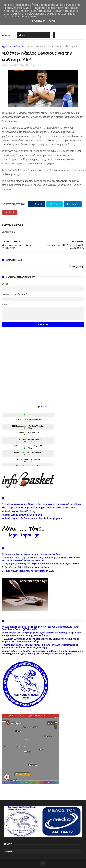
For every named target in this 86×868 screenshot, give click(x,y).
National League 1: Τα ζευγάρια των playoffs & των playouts (32, 518)
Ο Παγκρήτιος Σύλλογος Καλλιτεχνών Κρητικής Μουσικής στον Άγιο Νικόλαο (40, 564)
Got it (52, 21)
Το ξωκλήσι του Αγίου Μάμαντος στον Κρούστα (25, 567)
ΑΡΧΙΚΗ (6, 35)
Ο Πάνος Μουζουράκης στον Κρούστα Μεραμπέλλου (28, 571)
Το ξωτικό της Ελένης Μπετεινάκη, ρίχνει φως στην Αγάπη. (31, 554)
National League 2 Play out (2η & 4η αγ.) (22, 515)
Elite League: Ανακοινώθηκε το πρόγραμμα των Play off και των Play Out (38, 508)
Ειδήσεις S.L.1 (20, 46)
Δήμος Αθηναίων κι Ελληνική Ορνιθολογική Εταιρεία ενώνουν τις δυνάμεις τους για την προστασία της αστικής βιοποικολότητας (42, 634)
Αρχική (5, 46)
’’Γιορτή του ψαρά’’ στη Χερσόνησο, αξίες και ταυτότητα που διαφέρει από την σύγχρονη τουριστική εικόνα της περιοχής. (41, 559)
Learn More (39, 21)
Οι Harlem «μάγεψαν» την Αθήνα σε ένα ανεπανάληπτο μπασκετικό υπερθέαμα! (42, 504)
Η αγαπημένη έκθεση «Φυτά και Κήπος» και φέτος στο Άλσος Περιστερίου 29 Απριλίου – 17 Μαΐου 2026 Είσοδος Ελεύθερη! (40, 646)
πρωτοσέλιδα (43, 406)
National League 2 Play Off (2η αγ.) (19, 511)
